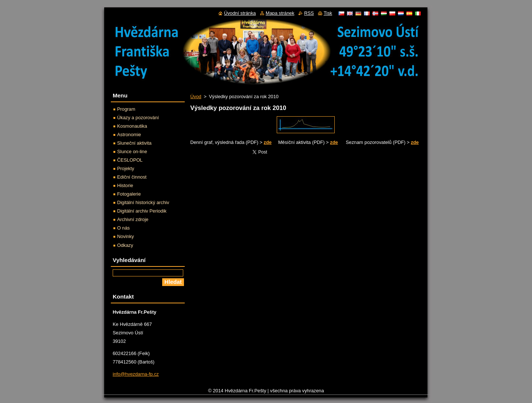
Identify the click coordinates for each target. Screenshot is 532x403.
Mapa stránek (280, 13)
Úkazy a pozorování (138, 118)
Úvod (196, 97)
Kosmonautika (132, 126)
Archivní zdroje (133, 219)
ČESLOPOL (130, 160)
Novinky (126, 236)
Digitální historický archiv (143, 202)
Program (126, 109)
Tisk (328, 13)
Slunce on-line (132, 151)
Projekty (126, 168)
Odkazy (125, 245)
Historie (125, 185)
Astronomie (129, 135)
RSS (309, 13)
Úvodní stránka (240, 13)
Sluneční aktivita (134, 143)
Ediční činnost (132, 177)
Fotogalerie (129, 194)
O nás (123, 228)
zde (268, 142)
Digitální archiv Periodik (142, 211)
